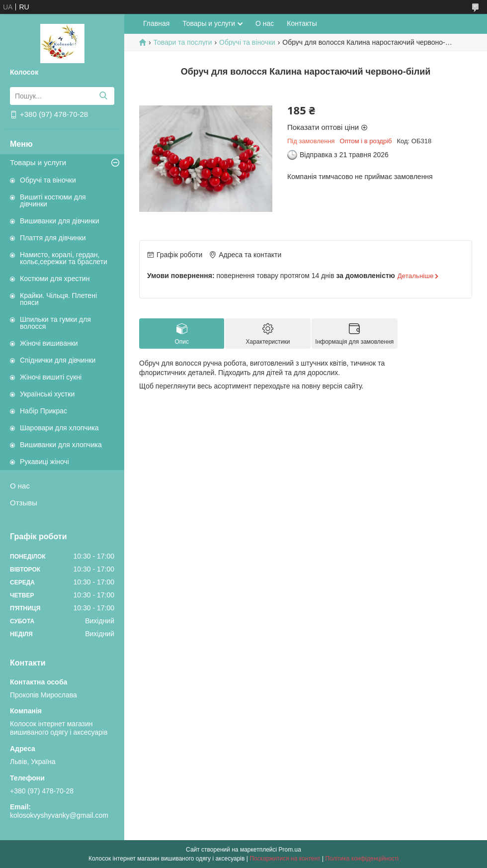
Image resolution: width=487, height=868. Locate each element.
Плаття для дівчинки (53, 238)
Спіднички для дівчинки (58, 360)
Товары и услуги (38, 162)
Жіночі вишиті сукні (51, 377)
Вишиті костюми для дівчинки (53, 200)
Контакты (302, 23)
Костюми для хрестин (55, 279)
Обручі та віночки (48, 180)
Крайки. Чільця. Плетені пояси (58, 299)
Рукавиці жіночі (44, 462)
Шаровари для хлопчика (59, 428)
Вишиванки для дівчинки (60, 221)
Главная (156, 23)
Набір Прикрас (43, 411)
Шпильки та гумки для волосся (55, 323)
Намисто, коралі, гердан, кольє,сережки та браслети (64, 258)
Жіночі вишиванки (49, 343)
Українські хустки (47, 394)
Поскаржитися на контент (285, 859)
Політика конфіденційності (362, 859)
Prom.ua (290, 850)
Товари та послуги (182, 42)
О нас (20, 486)
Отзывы (24, 503)
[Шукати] (103, 96)
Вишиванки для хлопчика (61, 445)
